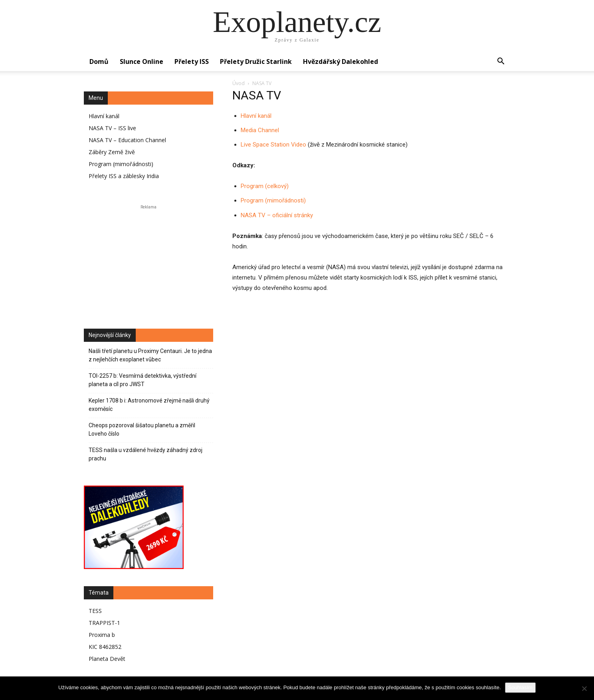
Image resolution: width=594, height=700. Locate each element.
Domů (99, 61)
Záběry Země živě (112, 152)
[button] (501, 62)
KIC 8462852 (105, 647)
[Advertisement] (148, 261)
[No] (584, 688)
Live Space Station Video (273, 145)
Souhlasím (520, 687)
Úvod (239, 83)
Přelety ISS (192, 61)
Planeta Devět (107, 659)
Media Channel (260, 130)
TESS (95, 611)
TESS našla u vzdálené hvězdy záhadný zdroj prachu (146, 454)
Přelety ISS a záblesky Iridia (124, 176)
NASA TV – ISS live (112, 128)
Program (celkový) (265, 186)
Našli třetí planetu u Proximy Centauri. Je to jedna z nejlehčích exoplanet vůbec (150, 355)
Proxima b (102, 635)
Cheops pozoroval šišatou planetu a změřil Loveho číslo (142, 429)
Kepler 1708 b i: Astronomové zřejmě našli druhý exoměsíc (149, 405)
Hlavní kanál (256, 116)
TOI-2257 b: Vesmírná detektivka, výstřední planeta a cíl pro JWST (143, 380)
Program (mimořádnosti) (273, 200)
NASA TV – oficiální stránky (277, 215)
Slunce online (142, 61)
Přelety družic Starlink (256, 61)
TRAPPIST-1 (104, 623)
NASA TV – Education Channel (127, 140)
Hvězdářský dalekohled (341, 61)
